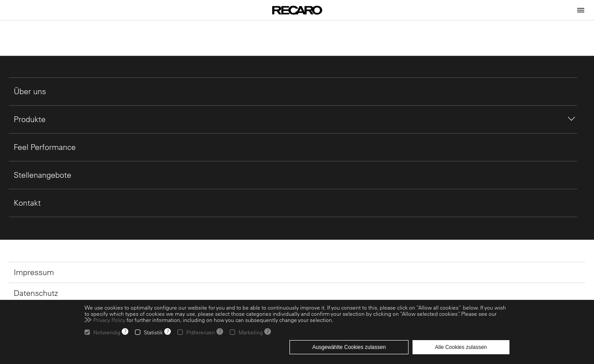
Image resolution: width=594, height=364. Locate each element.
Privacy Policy (109, 320)
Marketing (251, 332)
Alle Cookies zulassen (461, 347)
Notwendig (107, 332)
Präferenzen (201, 332)
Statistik (153, 332)
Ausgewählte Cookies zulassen (349, 347)
